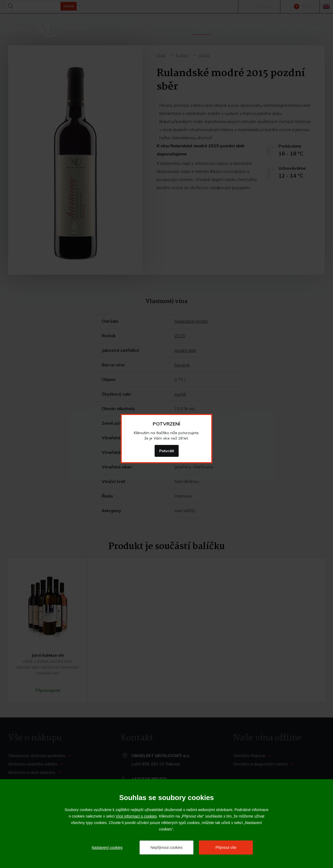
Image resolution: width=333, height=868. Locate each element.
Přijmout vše (226, 847)
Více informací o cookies (136, 816)
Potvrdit (167, 451)
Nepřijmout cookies (166, 847)
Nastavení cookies (107, 847)
